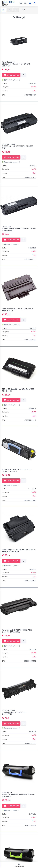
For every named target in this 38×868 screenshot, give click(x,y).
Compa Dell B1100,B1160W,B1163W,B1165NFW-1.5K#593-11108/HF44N (19, 228)
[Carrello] (34, 3)
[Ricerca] (21, 3)
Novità (33, 87)
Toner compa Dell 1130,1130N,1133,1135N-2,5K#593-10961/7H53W (17, 631)
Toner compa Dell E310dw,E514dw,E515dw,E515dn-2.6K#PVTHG (14, 712)
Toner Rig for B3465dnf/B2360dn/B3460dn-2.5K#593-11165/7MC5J (18, 795)
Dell (34, 91)
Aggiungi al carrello (11, 75)
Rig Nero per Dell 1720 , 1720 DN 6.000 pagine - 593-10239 (17, 470)
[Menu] (25, 3)
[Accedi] (30, 3)
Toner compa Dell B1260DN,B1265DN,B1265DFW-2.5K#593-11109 (18, 146)
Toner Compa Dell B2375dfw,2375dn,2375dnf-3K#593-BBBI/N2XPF (16, 64)
